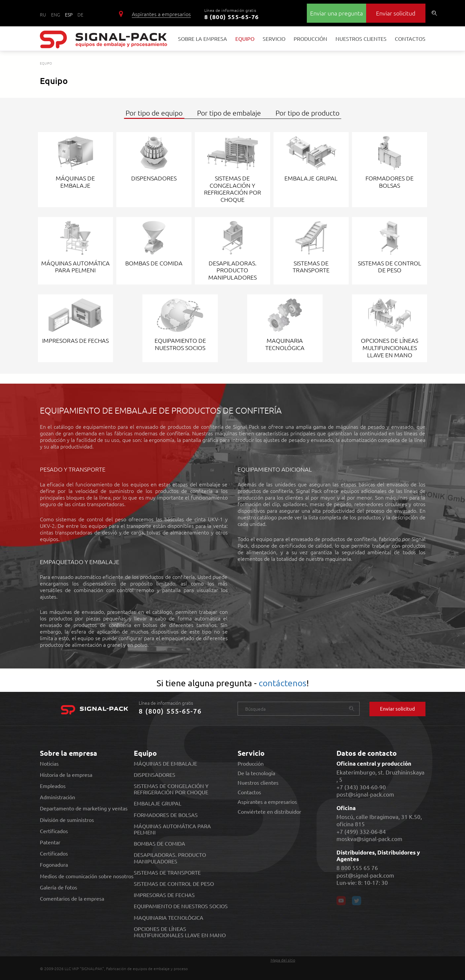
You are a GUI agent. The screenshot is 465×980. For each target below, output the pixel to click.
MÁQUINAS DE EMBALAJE (165, 763)
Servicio (274, 34)
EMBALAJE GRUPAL (158, 803)
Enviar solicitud (396, 13)
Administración (58, 797)
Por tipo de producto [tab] (307, 113)
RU (43, 14)
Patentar (50, 842)
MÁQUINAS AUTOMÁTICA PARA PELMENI (172, 829)
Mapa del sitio (283, 960)
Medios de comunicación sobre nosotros (87, 876)
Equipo (245, 39)
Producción (310, 34)
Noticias (49, 763)
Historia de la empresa (66, 775)
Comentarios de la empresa (72, 898)
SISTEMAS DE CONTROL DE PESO (174, 884)
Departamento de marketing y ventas (84, 808)
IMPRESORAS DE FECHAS (164, 895)
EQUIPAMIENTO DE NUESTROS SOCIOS (181, 906)
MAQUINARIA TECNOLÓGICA (169, 918)
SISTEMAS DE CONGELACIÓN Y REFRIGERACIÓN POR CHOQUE (171, 789)
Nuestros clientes (361, 34)
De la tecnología (256, 773)
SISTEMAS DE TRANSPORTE (167, 872)
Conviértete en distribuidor (269, 812)
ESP (69, 14)
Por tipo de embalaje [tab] (229, 113)
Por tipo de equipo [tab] (154, 113)
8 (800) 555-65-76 (232, 17)
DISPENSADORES (155, 775)
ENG (56, 14)
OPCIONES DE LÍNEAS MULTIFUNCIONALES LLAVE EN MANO (180, 932)
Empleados (53, 786)
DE (80, 14)
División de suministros (67, 820)
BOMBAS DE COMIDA (160, 844)
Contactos (410, 34)
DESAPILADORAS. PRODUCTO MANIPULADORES (170, 858)
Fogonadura (54, 865)
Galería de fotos (58, 887)
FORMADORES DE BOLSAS (166, 815)
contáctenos (283, 683)
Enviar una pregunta (336, 13)
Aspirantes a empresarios (161, 14)
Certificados (54, 831)
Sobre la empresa (203, 39)
